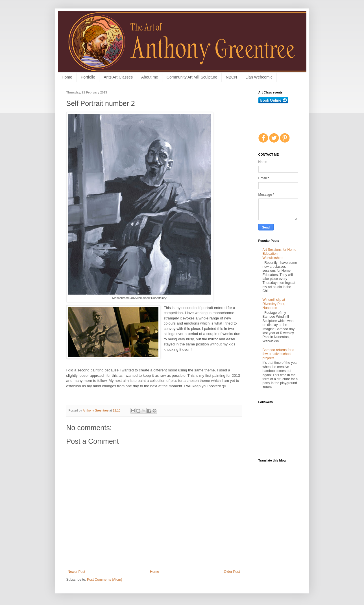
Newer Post (77, 572)
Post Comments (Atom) (105, 580)
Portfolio (88, 77)
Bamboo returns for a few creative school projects (279, 354)
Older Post (232, 572)
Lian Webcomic (259, 77)
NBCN (232, 77)
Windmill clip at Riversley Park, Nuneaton (274, 304)
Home (67, 77)
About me (150, 77)
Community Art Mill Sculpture (192, 77)
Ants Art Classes (118, 77)
